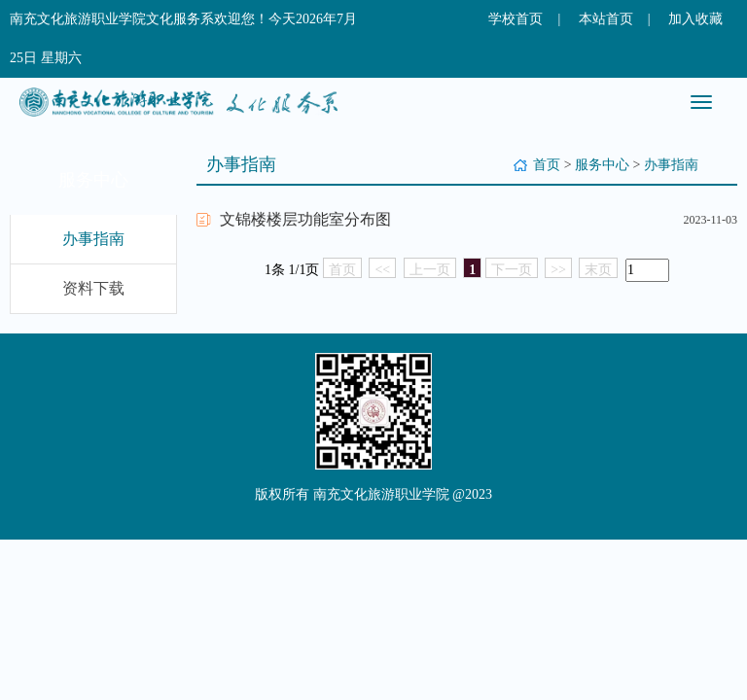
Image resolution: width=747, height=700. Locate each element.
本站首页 (606, 19)
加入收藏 (695, 19)
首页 (547, 165)
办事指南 (93, 239)
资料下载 (93, 288)
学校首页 (516, 19)
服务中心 (602, 165)
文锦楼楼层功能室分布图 (305, 219)
